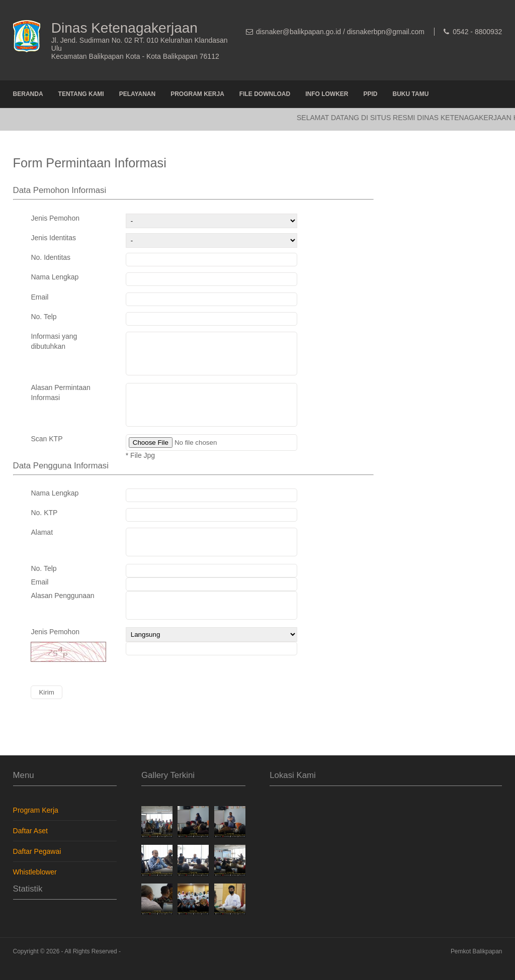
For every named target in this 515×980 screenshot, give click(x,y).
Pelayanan (137, 94)
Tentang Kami (81, 94)
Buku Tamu (411, 94)
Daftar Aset (30, 846)
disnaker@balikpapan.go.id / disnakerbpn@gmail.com (340, 32)
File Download (265, 94)
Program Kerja (197, 94)
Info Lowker (327, 94)
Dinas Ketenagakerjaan (124, 28)
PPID (371, 94)
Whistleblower (35, 887)
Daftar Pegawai (37, 866)
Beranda (28, 94)
